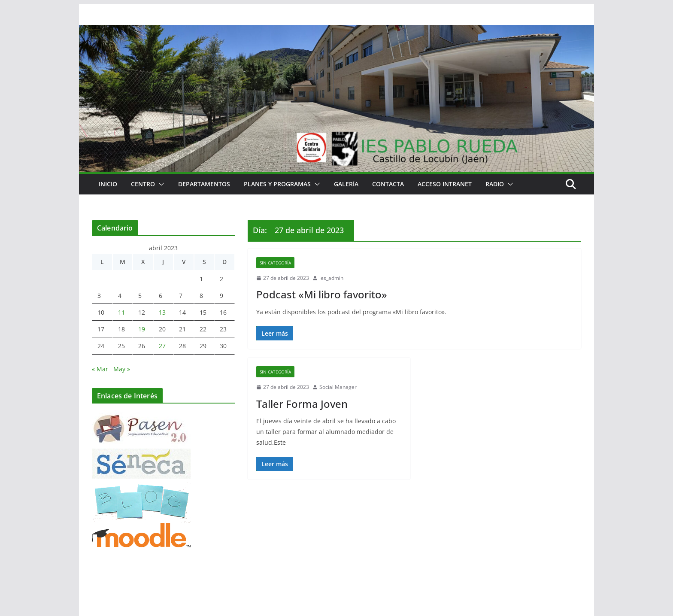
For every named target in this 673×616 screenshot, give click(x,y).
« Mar (100, 369)
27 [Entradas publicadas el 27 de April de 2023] (162, 346)
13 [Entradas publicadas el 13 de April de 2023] (162, 312)
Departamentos (204, 184)
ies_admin (331, 278)
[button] (160, 184)
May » (122, 369)
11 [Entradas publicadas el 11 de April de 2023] (121, 312)
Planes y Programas (277, 184)
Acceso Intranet (445, 184)
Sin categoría (275, 263)
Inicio (108, 184)
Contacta (388, 184)
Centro (143, 184)
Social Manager (338, 387)
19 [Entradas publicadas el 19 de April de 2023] (142, 329)
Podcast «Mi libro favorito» (322, 294)
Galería (346, 184)
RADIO (495, 184)
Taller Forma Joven (302, 404)
